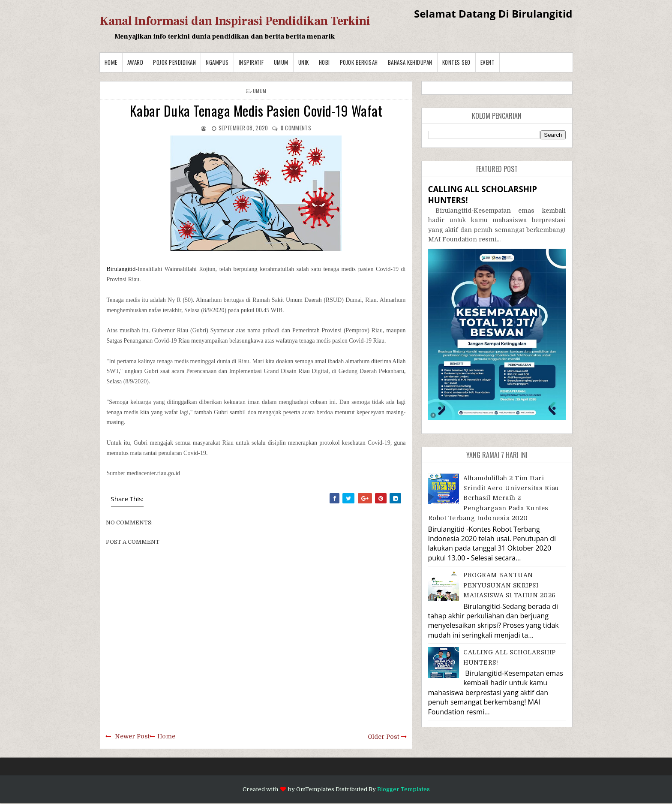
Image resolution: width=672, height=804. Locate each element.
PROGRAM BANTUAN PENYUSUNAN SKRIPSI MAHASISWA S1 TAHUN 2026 (510, 585)
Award (135, 62)
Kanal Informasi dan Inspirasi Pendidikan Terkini (235, 21)
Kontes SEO (456, 62)
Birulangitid (121, 269)
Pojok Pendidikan (174, 62)
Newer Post (132, 736)
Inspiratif (251, 62)
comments (296, 128)
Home (111, 62)
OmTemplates (315, 789)
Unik (304, 62)
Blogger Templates (403, 789)
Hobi (324, 62)
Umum (281, 62)
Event (488, 62)
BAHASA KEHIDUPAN (410, 62)
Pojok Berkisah (359, 62)
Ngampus (217, 62)
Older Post (383, 737)
